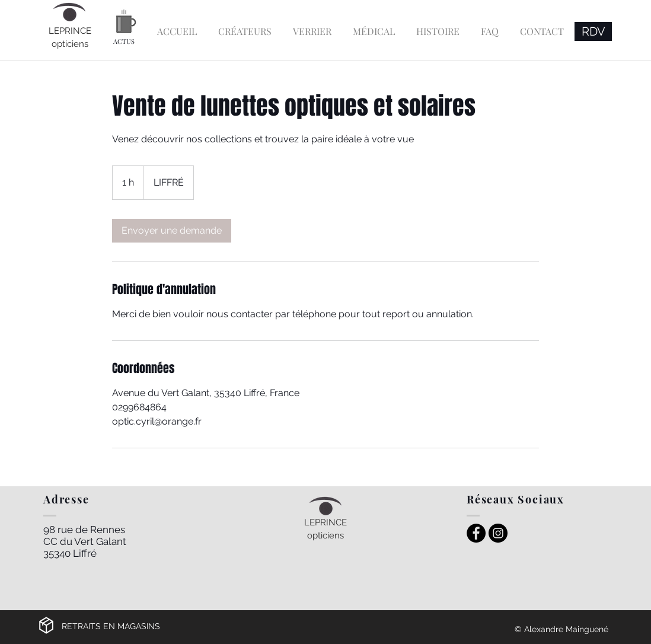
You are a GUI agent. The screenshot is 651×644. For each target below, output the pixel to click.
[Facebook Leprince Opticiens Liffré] (476, 533)
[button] (245, 26)
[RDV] (593, 31)
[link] (172, 231)
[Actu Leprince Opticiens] (126, 21)
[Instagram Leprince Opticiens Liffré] (498, 533)
